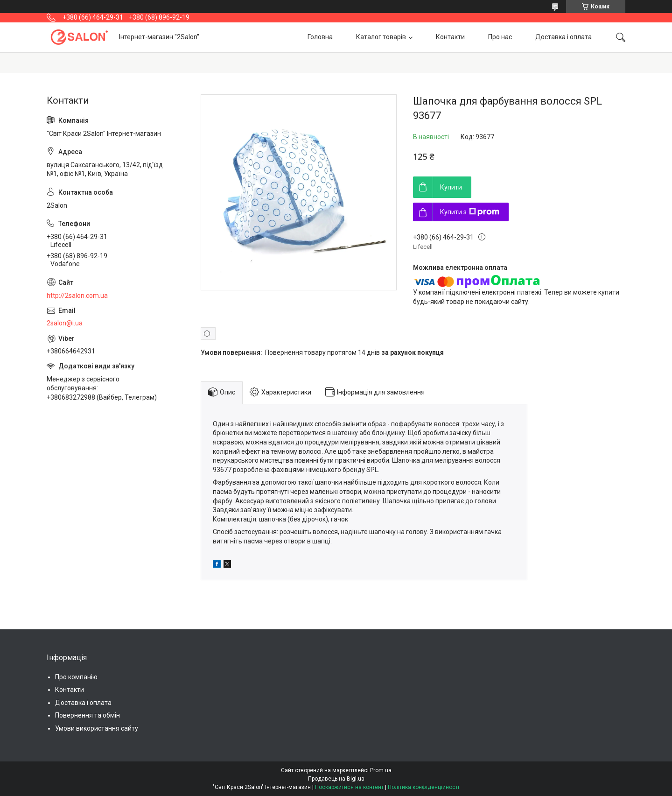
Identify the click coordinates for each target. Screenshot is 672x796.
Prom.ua (381, 770)
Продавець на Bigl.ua (336, 779)
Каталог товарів (381, 37)
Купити (451, 187)
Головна (320, 37)
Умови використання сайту (97, 728)
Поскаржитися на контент (349, 787)
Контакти (450, 37)
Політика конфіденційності (423, 787)
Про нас (500, 37)
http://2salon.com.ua (77, 296)
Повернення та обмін (87, 715)
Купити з (470, 212)
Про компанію (76, 677)
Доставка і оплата (563, 37)
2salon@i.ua (65, 323)
